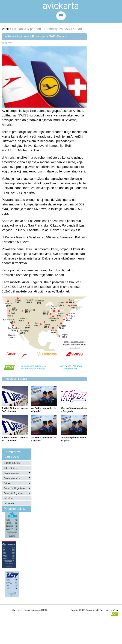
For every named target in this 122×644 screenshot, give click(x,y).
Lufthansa (9, 115)
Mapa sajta (17, 610)
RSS (45, 610)
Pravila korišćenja (32, 610)
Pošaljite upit (14, 509)
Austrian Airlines (72, 111)
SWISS (23, 115)
